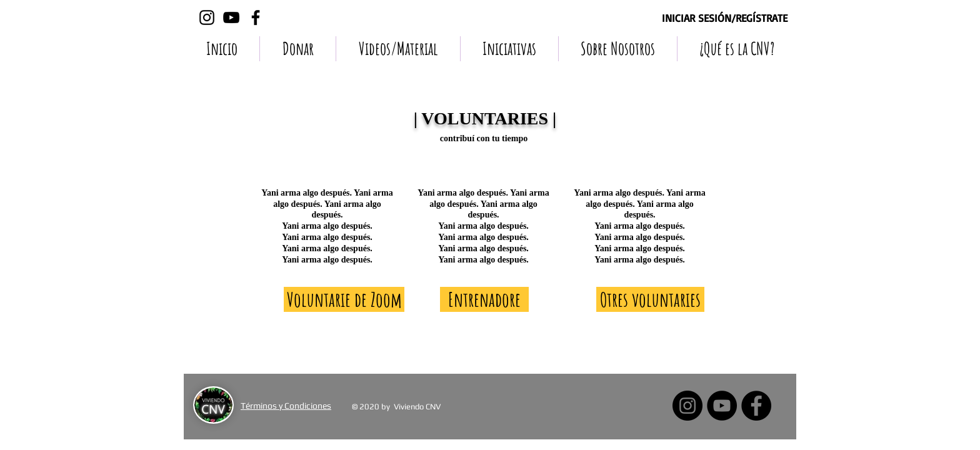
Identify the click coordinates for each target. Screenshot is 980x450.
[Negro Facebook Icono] (256, 17)
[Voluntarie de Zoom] (344, 299)
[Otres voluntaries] (650, 299)
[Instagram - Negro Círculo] (687, 406)
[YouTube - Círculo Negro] (722, 406)
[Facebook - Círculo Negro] (756, 406)
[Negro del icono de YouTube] (231, 17)
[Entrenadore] (484, 299)
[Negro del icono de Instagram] (207, 17)
